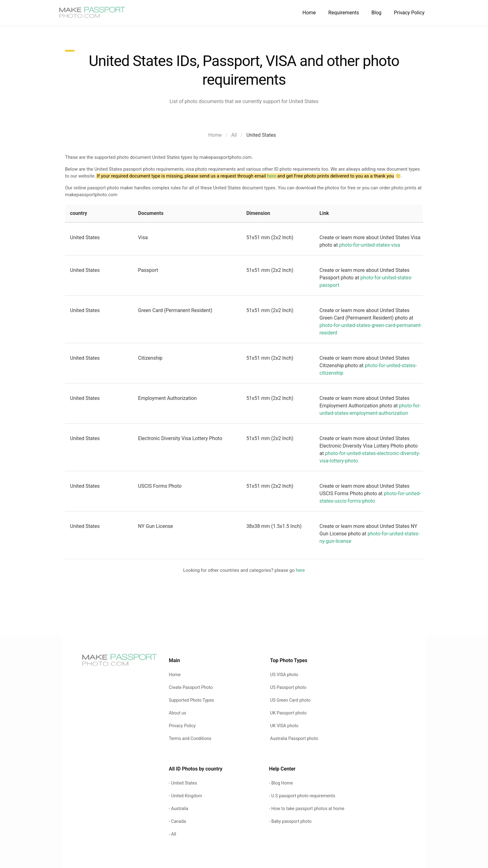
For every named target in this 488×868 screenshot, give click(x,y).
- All (173, 834)
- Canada (178, 821)
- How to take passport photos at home (307, 809)
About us (178, 713)
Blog (377, 13)
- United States (183, 783)
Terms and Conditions (190, 738)
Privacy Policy (409, 13)
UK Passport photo (288, 713)
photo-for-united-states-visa (370, 245)
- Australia (179, 809)
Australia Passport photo (294, 738)
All (234, 135)
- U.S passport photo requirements (302, 796)
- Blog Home (281, 783)
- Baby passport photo (290, 821)
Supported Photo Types (192, 700)
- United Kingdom (186, 796)
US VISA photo (284, 675)
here (272, 176)
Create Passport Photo (191, 687)
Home (309, 13)
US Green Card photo (290, 700)
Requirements (344, 13)
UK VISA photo (284, 726)
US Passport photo (288, 687)
